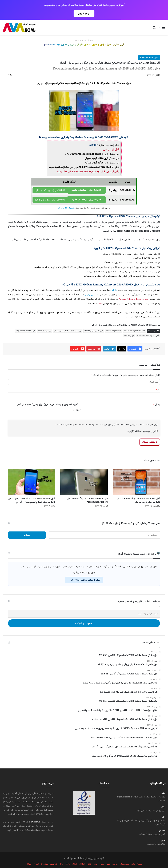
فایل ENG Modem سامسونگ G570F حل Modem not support (87, 493)
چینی (102, 856)
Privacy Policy (67, 417)
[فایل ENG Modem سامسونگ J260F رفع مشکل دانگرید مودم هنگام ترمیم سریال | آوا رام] (32, 474)
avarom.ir (36, 814)
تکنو (89, 856)
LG (61, 856)
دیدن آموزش (84, 13)
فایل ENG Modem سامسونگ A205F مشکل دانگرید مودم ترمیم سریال (138, 493)
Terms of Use (85, 417)
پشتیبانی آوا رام (92, 287)
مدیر (163, 785)
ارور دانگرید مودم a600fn (94, 323)
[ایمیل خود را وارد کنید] (84, 606)
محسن (162, 823)
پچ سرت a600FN (44, 323)
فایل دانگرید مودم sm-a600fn (148, 328)
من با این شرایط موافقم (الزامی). (142, 424)
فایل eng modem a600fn (25, 323)
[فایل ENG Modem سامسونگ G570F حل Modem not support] (84, 474)
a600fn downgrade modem (135, 323)
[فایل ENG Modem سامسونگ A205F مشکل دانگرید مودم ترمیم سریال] (136, 474)
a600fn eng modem (113, 323)
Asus (75, 856)
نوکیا (96, 856)
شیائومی (54, 856)
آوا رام (115, 283)
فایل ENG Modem (149, 50)
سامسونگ (125, 856)
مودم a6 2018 (129, 328)
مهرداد (162, 809)
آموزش (29, 856)
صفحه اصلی (137, 856)
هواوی (115, 856)
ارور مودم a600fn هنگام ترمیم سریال (68, 323)
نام (158, 382)
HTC (68, 856)
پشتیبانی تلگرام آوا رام (66, 200)
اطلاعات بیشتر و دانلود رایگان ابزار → (84, 572)
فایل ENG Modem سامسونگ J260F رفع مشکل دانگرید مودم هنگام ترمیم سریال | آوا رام (32, 493)
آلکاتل (82, 856)
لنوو (109, 856)
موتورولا (45, 856)
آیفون (36, 856)
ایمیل (157, 397)
